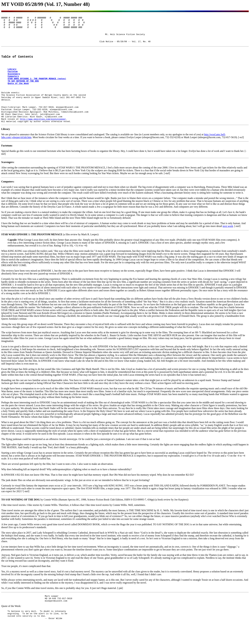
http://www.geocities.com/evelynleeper (43, 137)
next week (228, 245)
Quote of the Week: (11, 626)
